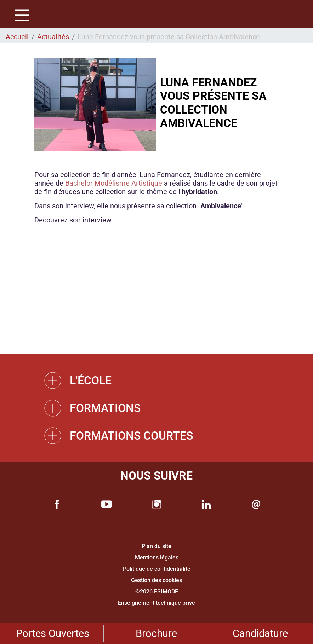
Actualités (53, 37)
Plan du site (156, 546)
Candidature (260, 633)
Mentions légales (157, 558)
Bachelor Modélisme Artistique (114, 183)
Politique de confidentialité (157, 569)
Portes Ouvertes (53, 633)
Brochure (156, 633)
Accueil (17, 37)
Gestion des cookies (156, 580)
